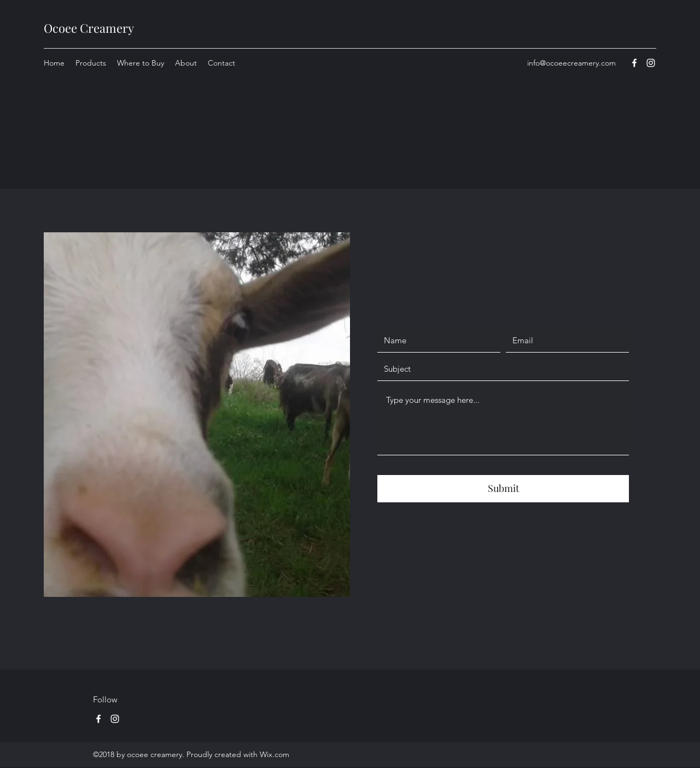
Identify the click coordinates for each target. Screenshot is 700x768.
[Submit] (503, 489)
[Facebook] (98, 719)
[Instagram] (115, 719)
